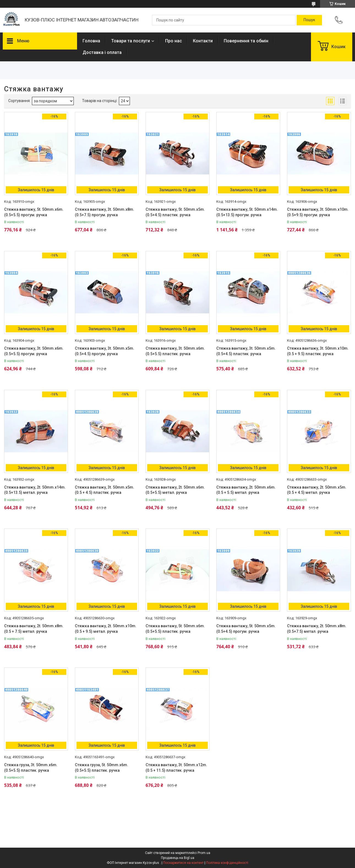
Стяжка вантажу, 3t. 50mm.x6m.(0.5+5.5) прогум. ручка (34, 351)
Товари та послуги (131, 41)
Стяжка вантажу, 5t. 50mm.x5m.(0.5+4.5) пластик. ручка (175, 212)
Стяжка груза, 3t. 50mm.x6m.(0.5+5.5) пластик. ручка (31, 768)
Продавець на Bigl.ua (178, 858)
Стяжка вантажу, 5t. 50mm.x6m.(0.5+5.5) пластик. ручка (175, 629)
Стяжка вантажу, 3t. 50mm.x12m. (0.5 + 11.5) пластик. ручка (176, 768)
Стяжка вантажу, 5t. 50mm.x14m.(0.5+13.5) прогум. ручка (247, 212)
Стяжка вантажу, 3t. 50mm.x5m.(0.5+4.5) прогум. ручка (105, 351)
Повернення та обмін (246, 41)
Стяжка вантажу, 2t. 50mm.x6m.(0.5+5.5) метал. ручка (175, 490)
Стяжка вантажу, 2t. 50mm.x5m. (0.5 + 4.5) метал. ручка (317, 490)
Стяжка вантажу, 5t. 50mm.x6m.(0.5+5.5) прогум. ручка (34, 212)
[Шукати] (309, 20)
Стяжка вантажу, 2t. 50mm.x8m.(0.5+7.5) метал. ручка (317, 629)
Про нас (174, 41)
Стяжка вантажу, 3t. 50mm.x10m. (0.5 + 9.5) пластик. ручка (318, 351)
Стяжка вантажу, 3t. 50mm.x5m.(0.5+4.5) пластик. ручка (246, 351)
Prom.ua (204, 853)
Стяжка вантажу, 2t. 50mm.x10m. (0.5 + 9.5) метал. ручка (106, 629)
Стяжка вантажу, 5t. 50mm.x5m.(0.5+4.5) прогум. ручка (246, 629)
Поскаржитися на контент (183, 863)
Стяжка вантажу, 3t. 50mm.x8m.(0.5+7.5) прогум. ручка (105, 212)
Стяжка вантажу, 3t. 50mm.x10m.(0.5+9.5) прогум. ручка (318, 212)
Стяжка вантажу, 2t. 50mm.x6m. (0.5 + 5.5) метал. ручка (246, 490)
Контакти (203, 41)
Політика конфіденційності (227, 863)
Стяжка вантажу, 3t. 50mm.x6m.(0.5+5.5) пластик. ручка (175, 351)
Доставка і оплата (102, 52)
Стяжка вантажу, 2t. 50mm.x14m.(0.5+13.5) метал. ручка (35, 490)
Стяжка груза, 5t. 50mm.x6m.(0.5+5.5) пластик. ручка (102, 768)
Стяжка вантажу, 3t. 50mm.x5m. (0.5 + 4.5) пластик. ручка (105, 490)
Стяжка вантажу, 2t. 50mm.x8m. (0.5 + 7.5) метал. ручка (34, 629)
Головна (91, 41)
